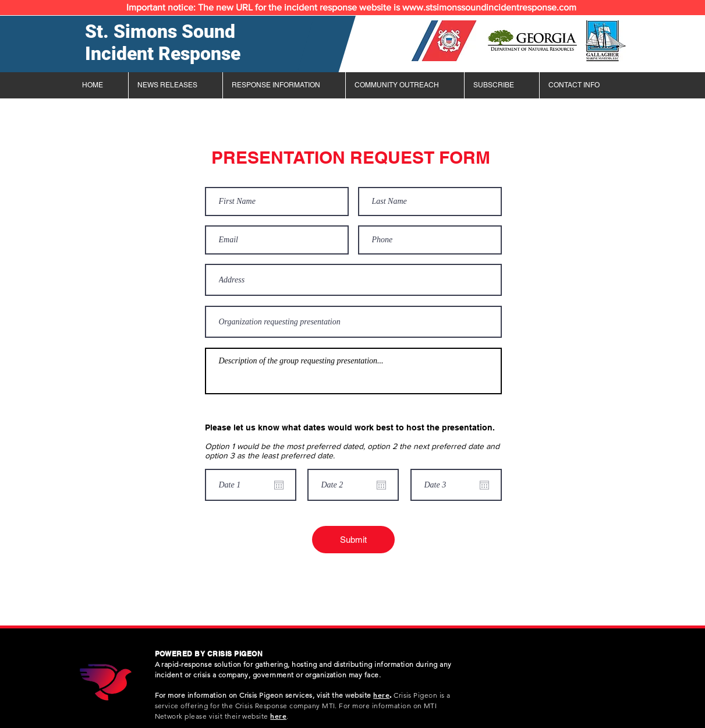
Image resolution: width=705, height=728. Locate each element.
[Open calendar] (279, 485)
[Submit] (353, 540)
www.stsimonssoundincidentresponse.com (489, 7)
